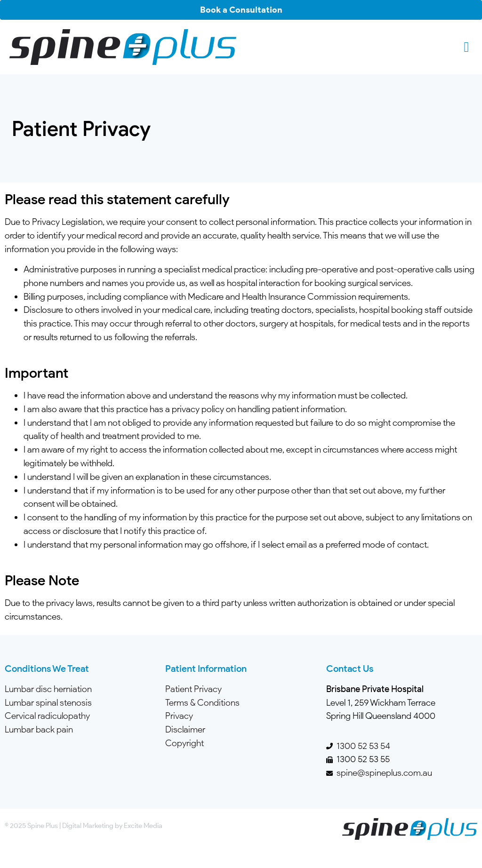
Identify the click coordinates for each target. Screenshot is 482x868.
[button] (466, 47)
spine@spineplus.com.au (384, 773)
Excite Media (143, 825)
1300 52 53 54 (363, 746)
